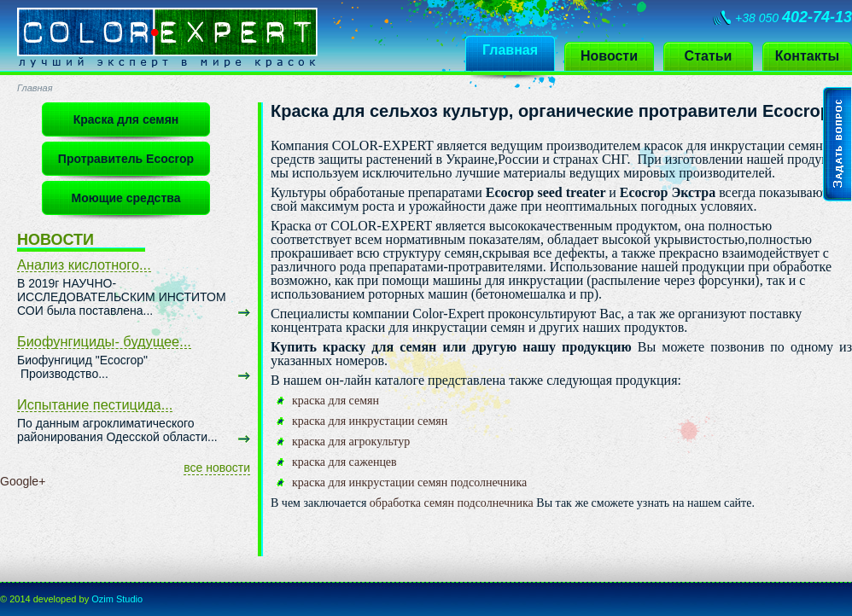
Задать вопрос (837, 144)
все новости (217, 468)
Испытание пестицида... (95, 404)
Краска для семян (126, 119)
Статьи (709, 56)
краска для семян (336, 401)
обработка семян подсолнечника (450, 503)
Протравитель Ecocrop (126, 159)
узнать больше (244, 313)
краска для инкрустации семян (370, 421)
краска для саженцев (344, 462)
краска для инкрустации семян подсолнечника (409, 482)
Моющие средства (126, 198)
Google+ (23, 481)
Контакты (807, 56)
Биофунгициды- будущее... (104, 341)
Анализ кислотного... (84, 264)
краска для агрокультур (351, 442)
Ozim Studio (117, 599)
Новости (609, 56)
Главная (510, 50)
